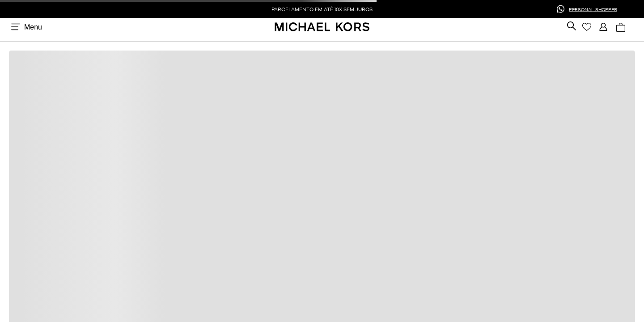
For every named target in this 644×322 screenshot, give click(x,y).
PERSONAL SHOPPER (593, 9)
